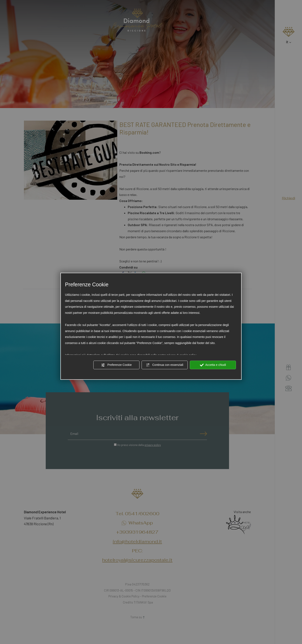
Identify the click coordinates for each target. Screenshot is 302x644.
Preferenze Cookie (116, 365)
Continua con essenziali (165, 365)
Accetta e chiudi (213, 365)
